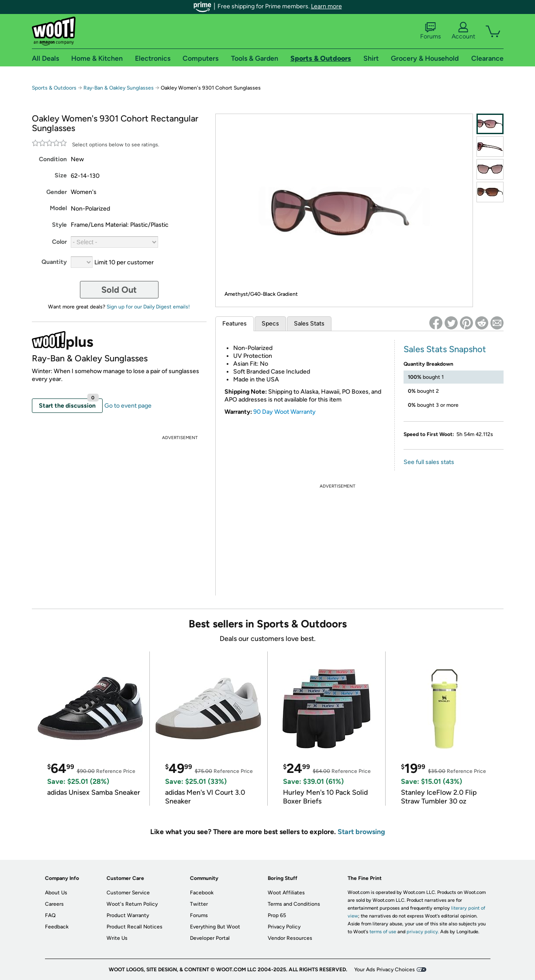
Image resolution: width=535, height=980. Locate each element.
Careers (54, 904)
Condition (53, 159)
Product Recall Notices (135, 927)
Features (235, 324)
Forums (431, 31)
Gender (57, 192)
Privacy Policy (284, 927)
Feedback (57, 927)
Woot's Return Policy (132, 904)
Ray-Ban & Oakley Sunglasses (119, 88)
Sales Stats (309, 324)
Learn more (326, 6)
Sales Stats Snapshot (445, 349)
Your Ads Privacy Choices (385, 970)
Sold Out (119, 290)
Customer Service (128, 893)
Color (59, 242)
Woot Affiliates (286, 893)
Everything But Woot (215, 927)
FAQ (50, 915)
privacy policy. (423, 932)
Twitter (199, 904)
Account (463, 31)
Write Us (117, 938)
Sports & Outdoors (54, 88)
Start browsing (361, 832)
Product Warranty (128, 915)
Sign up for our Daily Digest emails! (148, 307)
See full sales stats (429, 462)
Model (58, 208)
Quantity (54, 262)
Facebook (202, 893)
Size (61, 175)
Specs (270, 324)
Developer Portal (210, 938)
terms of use (383, 932)
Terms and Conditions (294, 904)
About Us (56, 893)
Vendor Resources (290, 938)
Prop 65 (277, 915)
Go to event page (128, 406)
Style (59, 225)
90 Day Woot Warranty (285, 412)
